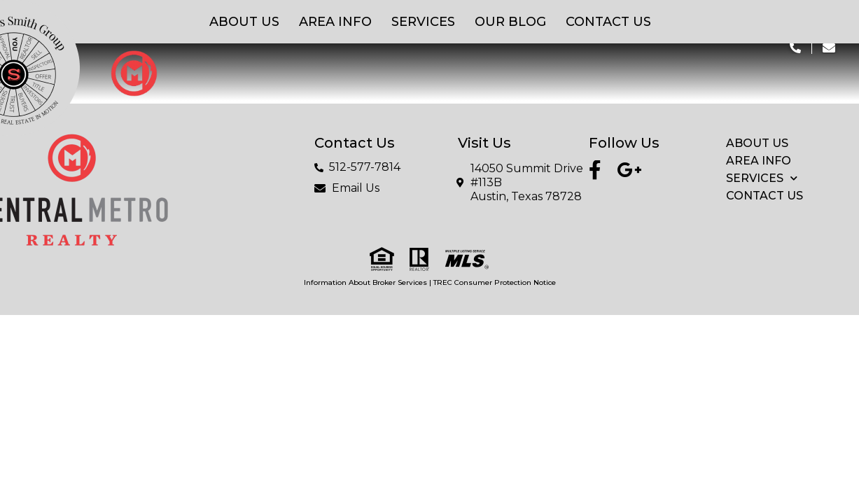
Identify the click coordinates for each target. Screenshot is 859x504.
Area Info (335, 22)
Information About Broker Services (365, 282)
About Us (244, 22)
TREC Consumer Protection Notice (495, 282)
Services (423, 22)
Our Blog (510, 22)
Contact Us (608, 22)
